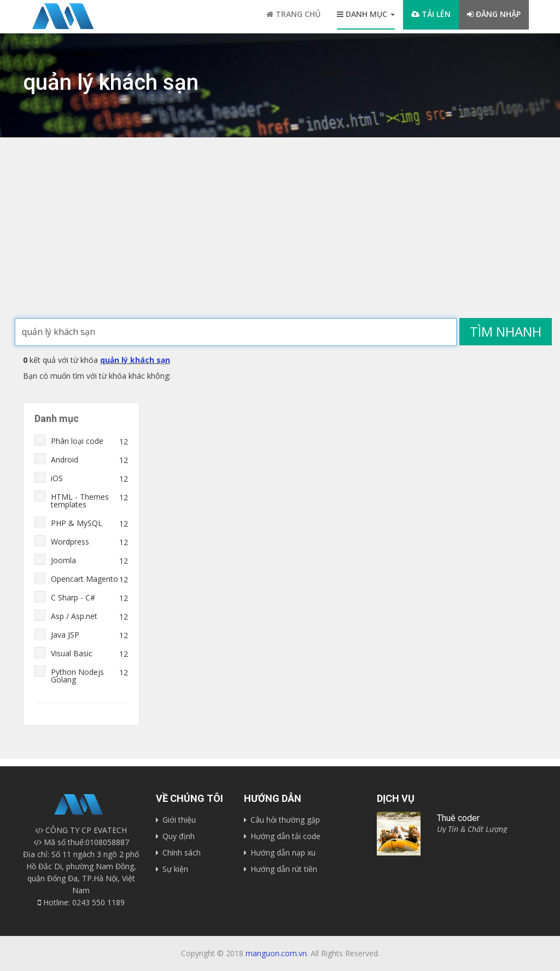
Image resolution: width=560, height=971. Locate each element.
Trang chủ (293, 14)
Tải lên (431, 14)
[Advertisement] (280, 236)
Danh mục (366, 14)
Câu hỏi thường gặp (285, 820)
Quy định (179, 836)
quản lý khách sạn (135, 360)
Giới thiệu (179, 820)
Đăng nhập (494, 14)
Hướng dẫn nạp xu (283, 852)
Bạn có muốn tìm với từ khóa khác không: (97, 376)
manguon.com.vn (276, 953)
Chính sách (182, 852)
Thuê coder (458, 818)
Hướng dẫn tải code (285, 836)
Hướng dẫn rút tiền (284, 869)
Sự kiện (175, 869)
